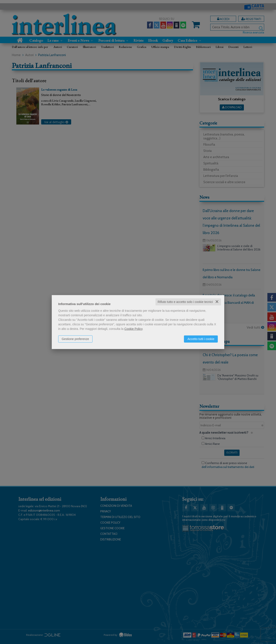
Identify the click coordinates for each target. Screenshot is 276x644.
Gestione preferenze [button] (75, 339)
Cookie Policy (133, 329)
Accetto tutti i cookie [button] (201, 339)
